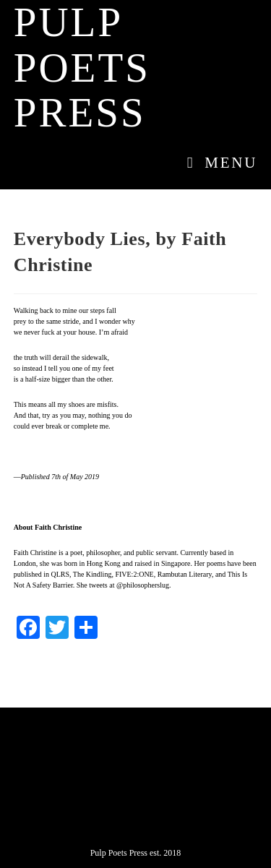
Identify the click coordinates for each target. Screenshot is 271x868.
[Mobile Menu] (217, 163)
